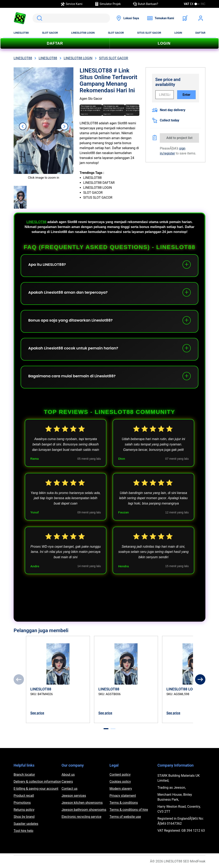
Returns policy (24, 810)
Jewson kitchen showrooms (82, 803)
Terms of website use (125, 817)
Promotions (22, 803)
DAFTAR (200, 33)
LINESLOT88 (21, 33)
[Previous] (19, 679)
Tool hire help (23, 831)
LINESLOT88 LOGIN (83, 33)
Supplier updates (26, 824)
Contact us (70, 789)
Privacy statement (123, 796)
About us (68, 775)
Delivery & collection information (37, 782)
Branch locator (24, 775)
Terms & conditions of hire (129, 810)
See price (37, 713)
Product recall (24, 796)
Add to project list (180, 138)
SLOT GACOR (50, 33)
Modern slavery (121, 789)
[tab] (106, 729)
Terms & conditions (124, 803)
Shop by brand (24, 817)
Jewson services (74, 796)
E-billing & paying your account (36, 789)
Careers (67, 782)
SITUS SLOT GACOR (149, 33)
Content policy (120, 775)
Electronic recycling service (82, 817)
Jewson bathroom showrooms (84, 810)
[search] (71, 18)
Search (39, 18)
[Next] (200, 679)
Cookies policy (120, 782)
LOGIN (178, 33)
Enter (186, 95)
